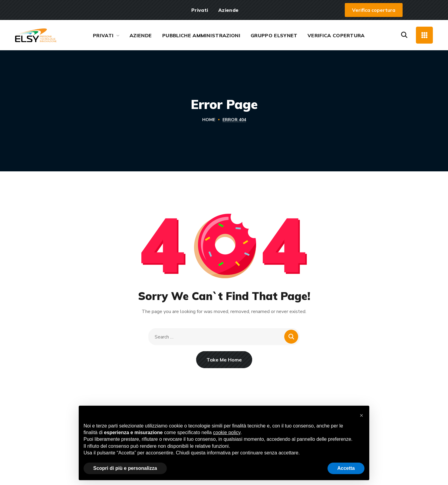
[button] (374, 10)
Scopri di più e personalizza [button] (125, 468)
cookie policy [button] (227, 432)
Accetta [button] (346, 468)
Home (209, 120)
